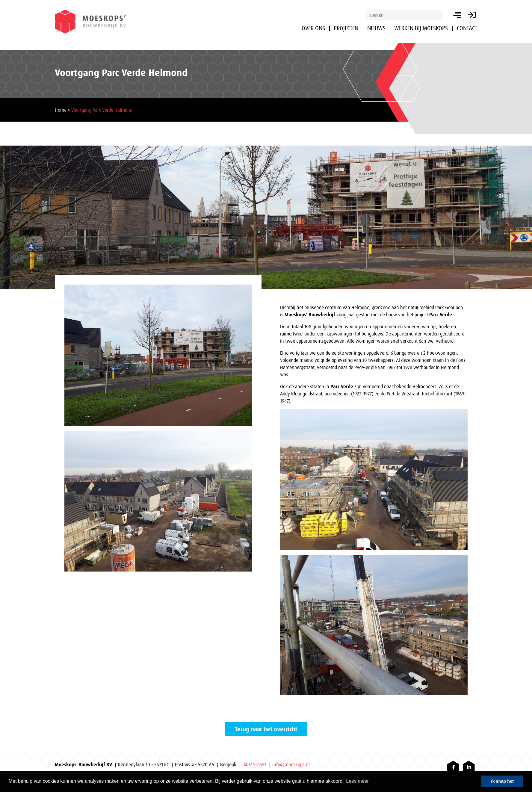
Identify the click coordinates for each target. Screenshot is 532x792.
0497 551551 (254, 764)
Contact (467, 28)
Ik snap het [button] (502, 781)
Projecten (346, 28)
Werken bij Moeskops (421, 28)
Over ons (313, 28)
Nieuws (376, 28)
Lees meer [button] (357, 781)
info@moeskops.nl (291, 764)
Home (61, 110)
